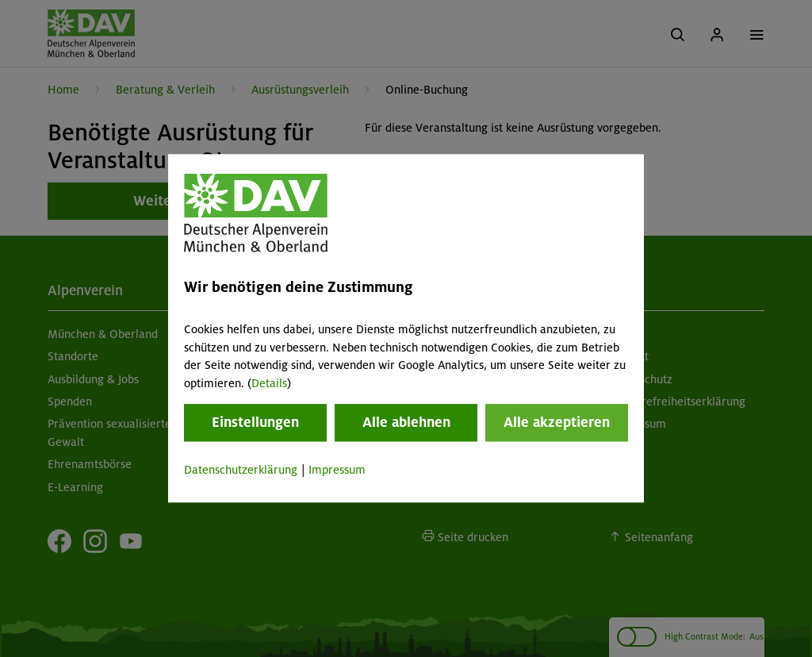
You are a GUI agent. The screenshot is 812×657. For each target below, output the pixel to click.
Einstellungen (255, 422)
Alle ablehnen (406, 422)
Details (269, 383)
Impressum (337, 470)
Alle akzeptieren (557, 422)
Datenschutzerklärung (241, 470)
